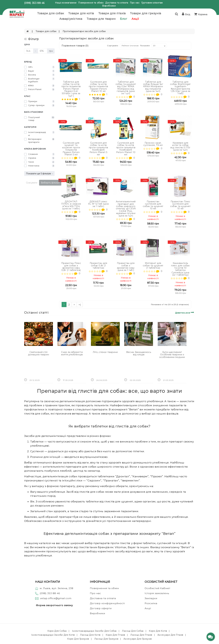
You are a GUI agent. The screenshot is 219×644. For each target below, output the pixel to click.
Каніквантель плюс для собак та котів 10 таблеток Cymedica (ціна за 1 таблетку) (180, 269)
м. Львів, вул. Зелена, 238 (54, 588)
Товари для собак (51, 13)
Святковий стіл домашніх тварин (38, 353)
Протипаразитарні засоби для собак (84, 31)
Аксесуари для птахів (170, 635)
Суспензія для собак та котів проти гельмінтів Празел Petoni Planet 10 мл (98, 87)
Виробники (109, 6)
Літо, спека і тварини (105, 352)
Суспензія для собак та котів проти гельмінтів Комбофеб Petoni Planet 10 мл (126, 149)
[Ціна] (29, 51)
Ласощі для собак (133, 631)
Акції (135, 19)
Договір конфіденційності (107, 603)
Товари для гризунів (146, 13)
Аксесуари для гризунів (138, 639)
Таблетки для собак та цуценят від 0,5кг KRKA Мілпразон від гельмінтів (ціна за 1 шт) (126, 88)
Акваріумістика (71, 19)
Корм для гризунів (78, 639)
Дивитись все (185, 312)
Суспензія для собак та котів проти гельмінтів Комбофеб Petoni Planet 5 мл (98, 149)
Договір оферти (101, 608)
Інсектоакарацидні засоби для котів (53, 635)
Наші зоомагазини (66, 3)
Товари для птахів (112, 13)
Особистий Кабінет (157, 588)
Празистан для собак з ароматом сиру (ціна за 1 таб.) (126, 267)
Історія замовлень (157, 593)
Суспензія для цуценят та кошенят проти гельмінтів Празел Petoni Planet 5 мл (71, 149)
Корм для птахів (115, 635)
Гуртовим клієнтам (152, 3)
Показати (145, 46)
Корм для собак (57, 631)
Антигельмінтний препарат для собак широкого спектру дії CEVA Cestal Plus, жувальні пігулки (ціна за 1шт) (126, 209)
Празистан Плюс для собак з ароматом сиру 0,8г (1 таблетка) (71, 267)
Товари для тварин (101, 19)
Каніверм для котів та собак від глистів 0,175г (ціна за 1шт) (180, 146)
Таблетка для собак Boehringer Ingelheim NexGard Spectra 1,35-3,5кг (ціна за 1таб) (180, 88)
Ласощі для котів (90, 635)
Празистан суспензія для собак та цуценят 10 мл (153, 205)
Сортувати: (113, 46)
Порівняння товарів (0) (75, 46)
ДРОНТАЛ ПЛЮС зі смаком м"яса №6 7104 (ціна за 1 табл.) (71, 205)
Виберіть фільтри (50, 183)
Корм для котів (158, 631)
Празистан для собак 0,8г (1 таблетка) (98, 265)
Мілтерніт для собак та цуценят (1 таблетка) (153, 265)
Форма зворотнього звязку (54, 605)
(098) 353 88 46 (34, 3)
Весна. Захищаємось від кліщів (139, 353)
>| (80, 305)
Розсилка (151, 603)
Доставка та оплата (117, 3)
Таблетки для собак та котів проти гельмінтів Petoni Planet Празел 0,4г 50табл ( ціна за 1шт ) (71, 89)
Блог (124, 19)
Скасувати (32, 183)
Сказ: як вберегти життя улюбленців (72, 353)
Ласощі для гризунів (106, 639)
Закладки (151, 598)
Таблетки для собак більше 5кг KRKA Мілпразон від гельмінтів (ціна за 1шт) (153, 87)
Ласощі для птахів (141, 635)
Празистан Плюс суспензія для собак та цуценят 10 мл (180, 205)
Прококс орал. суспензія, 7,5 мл (153, 144)
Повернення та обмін (91, 3)
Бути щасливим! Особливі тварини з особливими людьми (172, 355)
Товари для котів (81, 13)
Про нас (135, 3)
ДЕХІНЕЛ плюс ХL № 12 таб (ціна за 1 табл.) (98, 204)
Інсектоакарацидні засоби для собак (94, 631)
